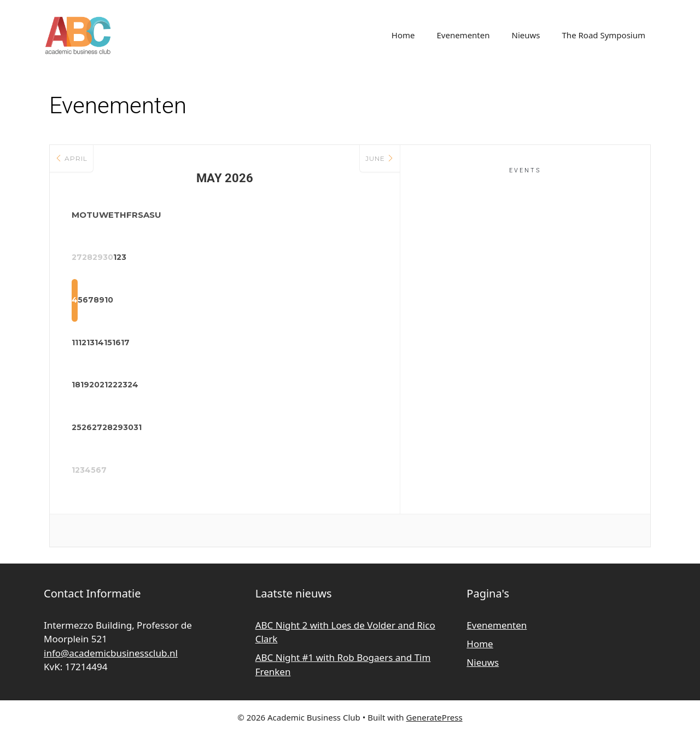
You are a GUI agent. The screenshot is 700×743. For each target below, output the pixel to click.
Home (403, 35)
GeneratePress (434, 726)
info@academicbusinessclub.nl (111, 661)
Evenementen (463, 35)
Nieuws (526, 35)
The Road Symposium (604, 35)
